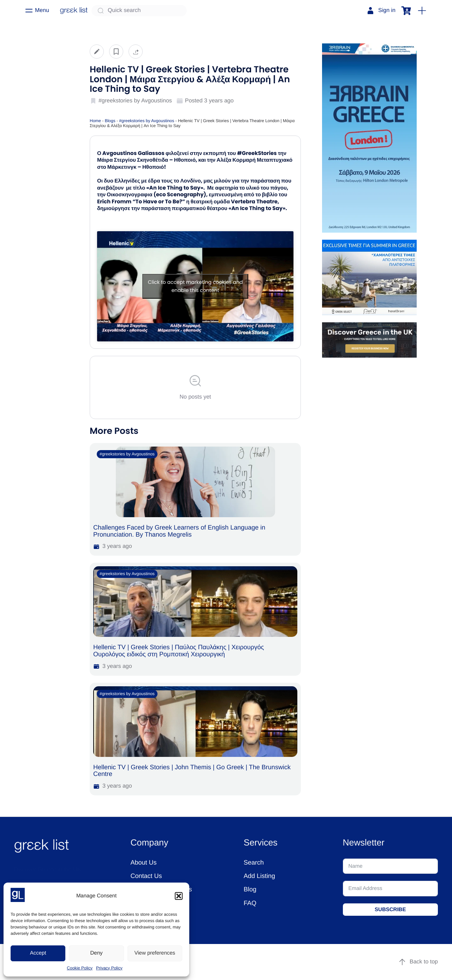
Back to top (418, 962)
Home (95, 121)
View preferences (155, 953)
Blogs (110, 121)
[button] (179, 896)
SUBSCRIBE (390, 910)
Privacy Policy (109, 968)
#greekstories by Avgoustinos (147, 121)
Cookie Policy (80, 968)
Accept (38, 953)
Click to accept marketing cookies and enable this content (195, 286)
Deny (96, 953)
